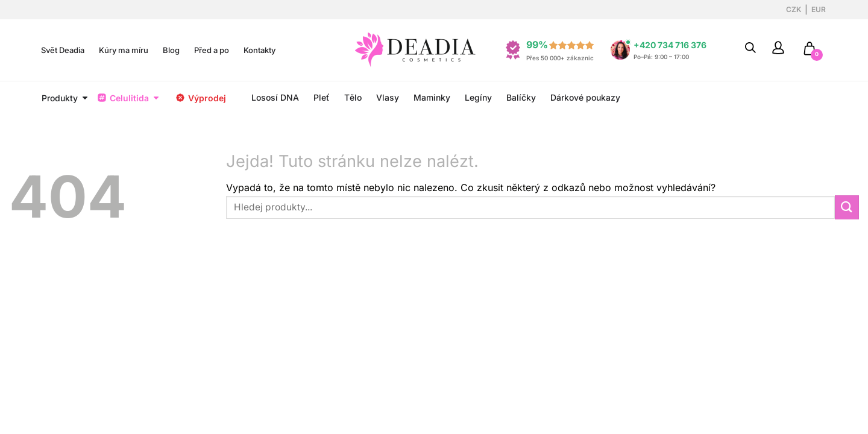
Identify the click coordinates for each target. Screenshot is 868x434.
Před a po (212, 50)
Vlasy (388, 97)
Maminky (432, 97)
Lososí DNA (275, 97)
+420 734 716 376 (670, 45)
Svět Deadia (63, 50)
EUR (819, 9)
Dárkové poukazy (585, 97)
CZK (794, 9)
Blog (171, 50)
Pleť (322, 97)
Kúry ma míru (124, 50)
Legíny (478, 97)
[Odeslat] (847, 207)
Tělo (353, 97)
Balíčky (521, 97)
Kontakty (259, 50)
